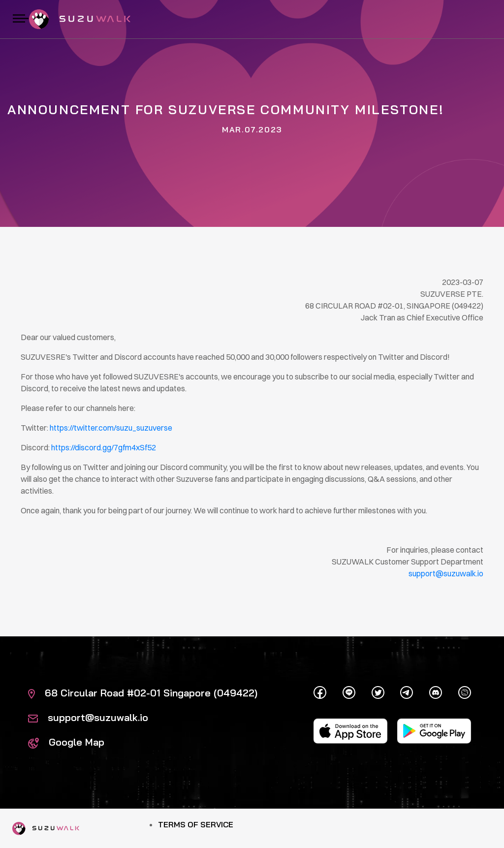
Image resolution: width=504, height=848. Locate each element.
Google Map (66, 742)
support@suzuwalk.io (88, 717)
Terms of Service (196, 824)
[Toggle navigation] (21, 19)
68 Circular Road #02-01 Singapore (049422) (143, 693)
